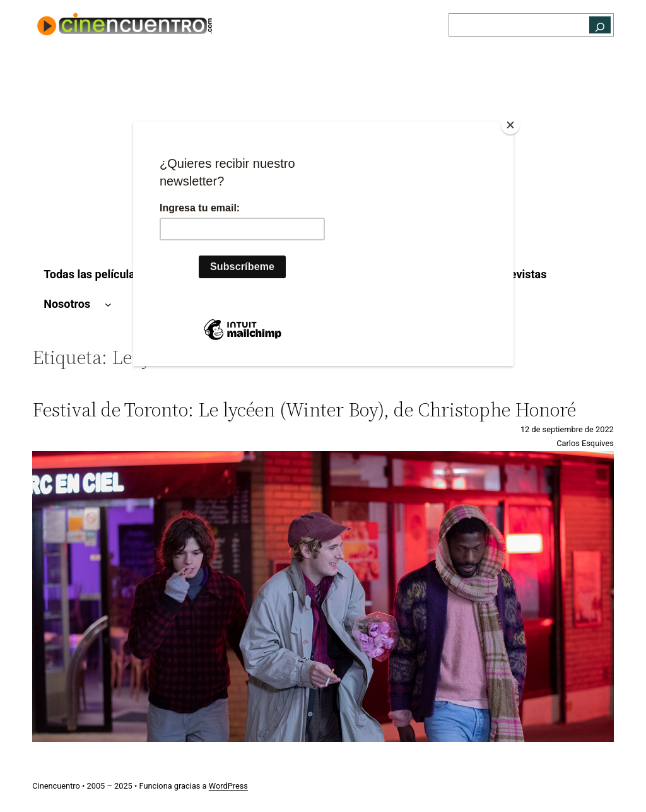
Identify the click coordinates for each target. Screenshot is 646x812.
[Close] (510, 125)
